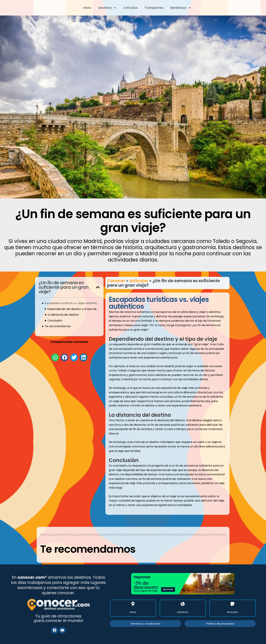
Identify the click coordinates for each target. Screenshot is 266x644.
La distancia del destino (63, 315)
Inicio (87, 8)
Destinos (107, 8)
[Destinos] (183, 604)
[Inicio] (133, 604)
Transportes (154, 8)
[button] (98, 287)
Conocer (116, 281)
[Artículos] (232, 604)
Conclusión (55, 321)
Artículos (131, 8)
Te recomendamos (58, 326)
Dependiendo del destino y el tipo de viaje (74, 309)
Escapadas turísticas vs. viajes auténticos (72, 303)
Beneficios (181, 8)
